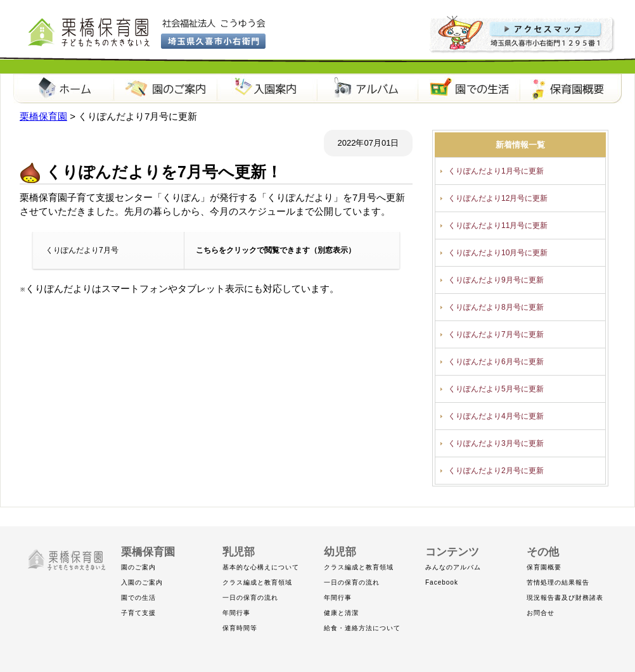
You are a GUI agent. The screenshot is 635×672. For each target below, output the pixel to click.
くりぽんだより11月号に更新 (498, 225)
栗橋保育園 (64, 89)
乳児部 (239, 552)
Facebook (442, 582)
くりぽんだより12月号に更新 (498, 198)
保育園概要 (571, 89)
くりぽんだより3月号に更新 (496, 443)
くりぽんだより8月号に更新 (496, 307)
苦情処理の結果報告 (558, 582)
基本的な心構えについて (261, 567)
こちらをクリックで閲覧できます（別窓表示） (276, 250)
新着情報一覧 (520, 145)
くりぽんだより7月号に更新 (496, 334)
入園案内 (267, 89)
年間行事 (236, 613)
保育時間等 (240, 628)
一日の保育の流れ (250, 598)
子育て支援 (138, 613)
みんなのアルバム (453, 567)
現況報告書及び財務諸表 (565, 598)
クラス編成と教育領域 (257, 582)
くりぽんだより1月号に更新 (496, 171)
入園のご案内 (142, 582)
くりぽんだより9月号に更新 (496, 280)
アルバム (368, 89)
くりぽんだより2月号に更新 (496, 471)
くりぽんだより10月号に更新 (498, 253)
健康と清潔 (341, 613)
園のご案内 (165, 89)
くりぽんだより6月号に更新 (496, 362)
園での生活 (470, 89)
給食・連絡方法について (362, 628)
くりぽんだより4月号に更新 (496, 416)
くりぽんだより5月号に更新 (496, 389)
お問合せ (541, 613)
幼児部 (340, 552)
